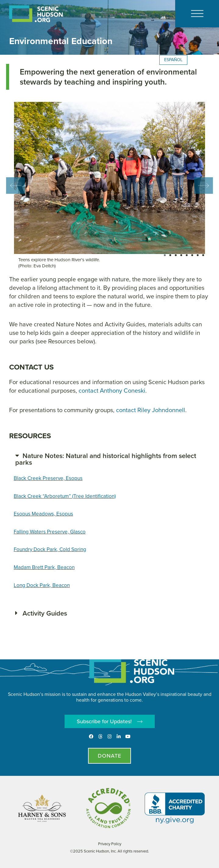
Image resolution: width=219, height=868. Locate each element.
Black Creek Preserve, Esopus (48, 478)
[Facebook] (91, 736)
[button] (16, 185)
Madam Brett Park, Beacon (44, 567)
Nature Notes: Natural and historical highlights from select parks (106, 459)
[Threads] (100, 736)
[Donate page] (109, 756)
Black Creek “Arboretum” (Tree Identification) (65, 496)
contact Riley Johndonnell (151, 410)
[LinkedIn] (119, 736)
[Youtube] (128, 736)
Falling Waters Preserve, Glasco (50, 532)
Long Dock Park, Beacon (42, 585)
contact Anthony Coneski (112, 391)
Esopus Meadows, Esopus (43, 514)
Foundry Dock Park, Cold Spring (50, 549)
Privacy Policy (110, 844)
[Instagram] (109, 736)
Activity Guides (45, 613)
